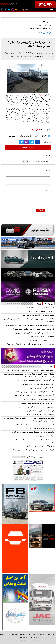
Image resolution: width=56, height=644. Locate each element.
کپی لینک (25, 162)
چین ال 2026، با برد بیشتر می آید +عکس (41, 340)
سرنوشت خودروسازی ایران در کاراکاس (41, 311)
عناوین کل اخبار (34, 29)
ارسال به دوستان (27, 136)
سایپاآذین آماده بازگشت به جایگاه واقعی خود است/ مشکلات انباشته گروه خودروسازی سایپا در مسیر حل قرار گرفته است (29, 375)
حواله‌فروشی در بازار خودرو (45, 436)
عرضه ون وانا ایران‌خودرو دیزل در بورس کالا (39, 428)
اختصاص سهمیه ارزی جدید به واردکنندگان (40, 414)
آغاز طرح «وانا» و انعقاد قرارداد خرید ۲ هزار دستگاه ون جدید (34, 395)
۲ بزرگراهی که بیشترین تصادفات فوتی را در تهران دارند (36, 380)
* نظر (48, 190)
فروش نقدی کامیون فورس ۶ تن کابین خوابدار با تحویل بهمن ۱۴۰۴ (32, 329)
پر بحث (38, 304)
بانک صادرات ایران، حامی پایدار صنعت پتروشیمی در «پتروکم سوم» (32, 432)
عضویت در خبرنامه (28, 148)
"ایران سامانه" (23, 641)
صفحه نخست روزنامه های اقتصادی (42, 336)
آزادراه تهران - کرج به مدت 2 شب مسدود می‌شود (38, 403)
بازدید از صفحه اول (41, 136)
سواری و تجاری (46, 29)
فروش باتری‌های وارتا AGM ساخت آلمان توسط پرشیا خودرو (34, 308)
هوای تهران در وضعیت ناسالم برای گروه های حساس (37, 407)
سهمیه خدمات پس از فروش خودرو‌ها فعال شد (39, 315)
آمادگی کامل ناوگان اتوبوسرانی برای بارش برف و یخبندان (35, 392)
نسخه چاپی (13, 136)
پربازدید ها (48, 304)
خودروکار (41, 95)
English (24, 10)
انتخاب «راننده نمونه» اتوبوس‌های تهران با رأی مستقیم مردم (34, 333)
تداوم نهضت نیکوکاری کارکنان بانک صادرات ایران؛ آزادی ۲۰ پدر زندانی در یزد (29, 441)
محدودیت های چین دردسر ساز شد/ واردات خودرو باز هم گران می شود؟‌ (30, 344)
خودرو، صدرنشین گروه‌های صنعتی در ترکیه (40, 411)
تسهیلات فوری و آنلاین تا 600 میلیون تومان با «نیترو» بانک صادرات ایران (31, 370)
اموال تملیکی (35, 130)
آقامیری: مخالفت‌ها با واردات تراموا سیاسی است (38, 384)
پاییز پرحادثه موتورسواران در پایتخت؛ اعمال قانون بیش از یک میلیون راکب (30, 325)
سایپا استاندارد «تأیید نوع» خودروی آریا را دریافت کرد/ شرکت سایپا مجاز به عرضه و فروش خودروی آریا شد (29, 419)
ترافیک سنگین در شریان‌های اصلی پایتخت (40, 388)
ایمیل (48, 182)
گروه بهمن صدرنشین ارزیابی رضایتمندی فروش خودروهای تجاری (32, 425)
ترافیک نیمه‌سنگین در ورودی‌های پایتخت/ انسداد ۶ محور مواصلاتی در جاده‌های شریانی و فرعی (29, 320)
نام (49, 175)
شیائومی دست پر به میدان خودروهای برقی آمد (39, 399)
